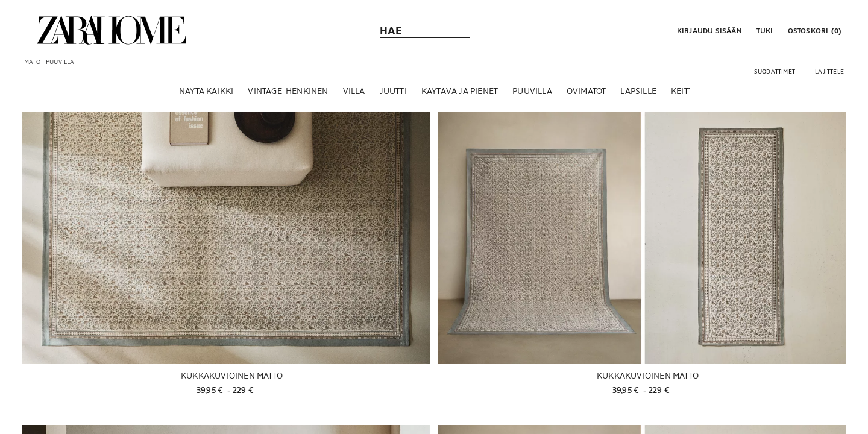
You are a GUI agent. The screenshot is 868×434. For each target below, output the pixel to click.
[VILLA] (354, 96)
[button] (708, 30)
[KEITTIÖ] (686, 96)
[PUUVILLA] (532, 96)
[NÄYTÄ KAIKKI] (206, 96)
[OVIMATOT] (587, 96)
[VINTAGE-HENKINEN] (288, 96)
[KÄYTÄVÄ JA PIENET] (460, 96)
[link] (112, 30)
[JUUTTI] (393, 96)
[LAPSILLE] (638, 96)
